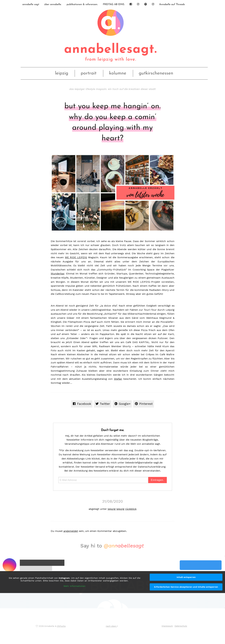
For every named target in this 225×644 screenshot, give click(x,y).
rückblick (131, 509)
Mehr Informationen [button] (75, 586)
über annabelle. (53, 4)
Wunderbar (58, 274)
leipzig (62, 73)
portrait (89, 73)
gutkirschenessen (156, 73)
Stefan (118, 379)
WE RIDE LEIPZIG (76, 257)
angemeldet (71, 531)
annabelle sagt (31, 4)
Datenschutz (181, 626)
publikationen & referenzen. (82, 4)
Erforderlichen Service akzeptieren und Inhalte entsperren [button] (186, 587)
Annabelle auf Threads (172, 4)
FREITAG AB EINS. (114, 4)
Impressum (167, 626)
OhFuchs (61, 626)
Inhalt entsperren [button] (186, 577)
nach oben (112, 626)
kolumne (118, 73)
